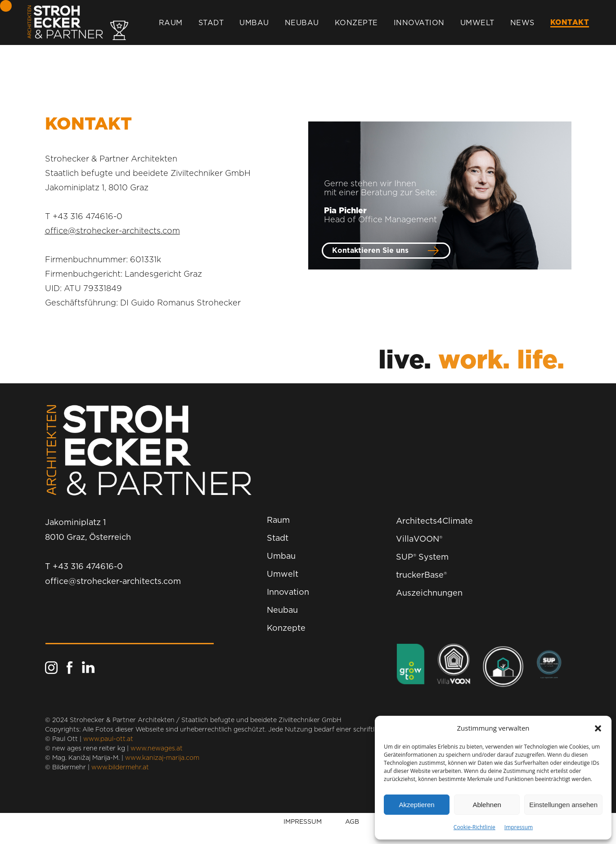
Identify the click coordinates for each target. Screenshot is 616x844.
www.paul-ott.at (108, 739)
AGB (352, 821)
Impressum (519, 827)
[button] (598, 728)
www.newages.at (157, 749)
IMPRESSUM (303, 821)
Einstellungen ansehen (563, 805)
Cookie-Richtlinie (474, 827)
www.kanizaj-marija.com (162, 758)
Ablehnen (487, 805)
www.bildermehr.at (120, 768)
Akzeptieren (416, 805)
